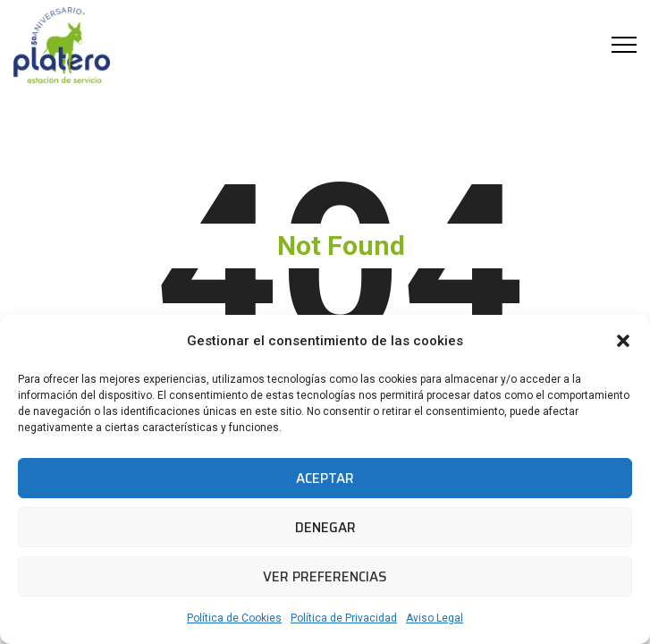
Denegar (325, 528)
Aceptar (325, 479)
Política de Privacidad (344, 618)
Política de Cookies (234, 618)
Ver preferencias (325, 577)
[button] (623, 341)
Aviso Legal (435, 618)
